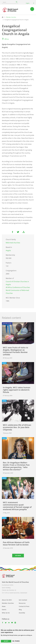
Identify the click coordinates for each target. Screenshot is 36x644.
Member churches (11, 17)
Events (4, 610)
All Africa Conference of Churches (18, 287)
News (4, 606)
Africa (7, 39)
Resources (22, 603)
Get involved (23, 600)
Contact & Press (24, 606)
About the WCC (7, 600)
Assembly (22, 613)
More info (4, 638)
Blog (20, 610)
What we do (6, 613)
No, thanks (16, 641)
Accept (6, 641)
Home (3, 17)
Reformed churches (13, 243)
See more (18, 556)
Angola (8, 250)
